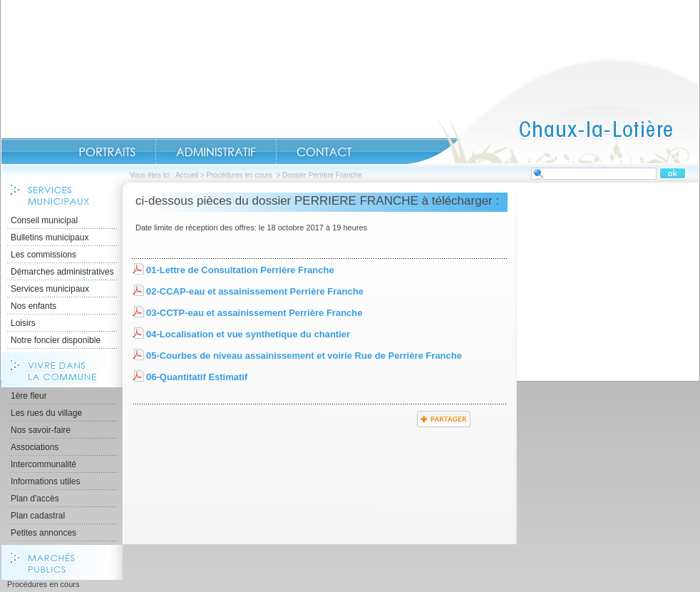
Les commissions (43, 255)
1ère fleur (29, 396)
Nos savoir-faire (41, 430)
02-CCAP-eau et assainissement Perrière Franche (255, 291)
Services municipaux (50, 289)
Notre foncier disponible (56, 340)
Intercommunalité (43, 464)
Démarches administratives (62, 272)
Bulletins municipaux (50, 238)
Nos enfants (34, 306)
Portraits (107, 152)
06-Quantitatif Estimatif (197, 377)
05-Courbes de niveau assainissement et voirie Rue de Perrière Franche (304, 356)
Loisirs (23, 323)
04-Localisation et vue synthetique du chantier (248, 334)
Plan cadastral (38, 516)
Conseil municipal (44, 220)
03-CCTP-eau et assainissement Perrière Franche (254, 313)
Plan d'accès (35, 499)
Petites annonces (43, 533)
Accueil (552, 111)
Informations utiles (45, 481)
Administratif (216, 152)
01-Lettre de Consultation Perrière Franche (240, 270)
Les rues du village (46, 413)
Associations (35, 447)
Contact (324, 152)
